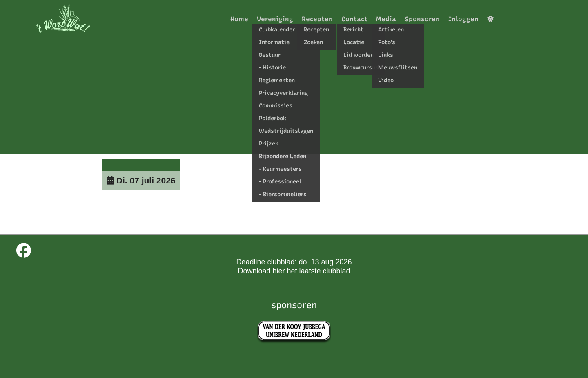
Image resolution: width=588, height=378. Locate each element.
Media (386, 19)
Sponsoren (422, 19)
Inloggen (463, 19)
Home (239, 19)
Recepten (317, 19)
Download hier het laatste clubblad (294, 271)
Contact (354, 19)
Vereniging (275, 19)
